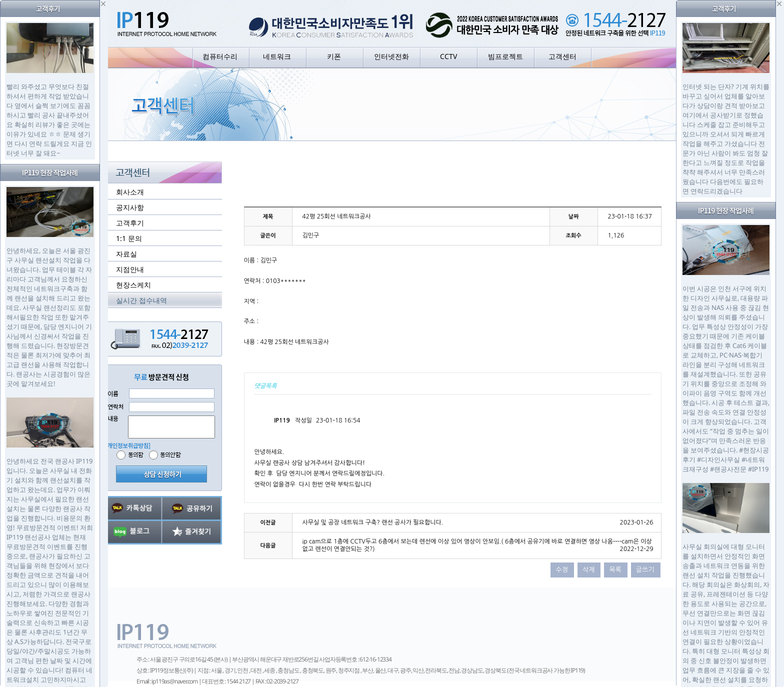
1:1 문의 (129, 238)
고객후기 (130, 223)
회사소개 (130, 192)
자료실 (126, 254)
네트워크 (277, 56)
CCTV (448, 56)
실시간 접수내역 (141, 300)
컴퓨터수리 (220, 56)
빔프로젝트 (505, 56)
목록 (615, 570)
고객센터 (562, 56)
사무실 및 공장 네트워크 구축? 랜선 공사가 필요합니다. (373, 522)
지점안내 (130, 269)
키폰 (334, 56)
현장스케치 (133, 285)
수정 (561, 570)
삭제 (588, 570)
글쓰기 (645, 570)
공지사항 (130, 207)
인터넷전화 (391, 56)
